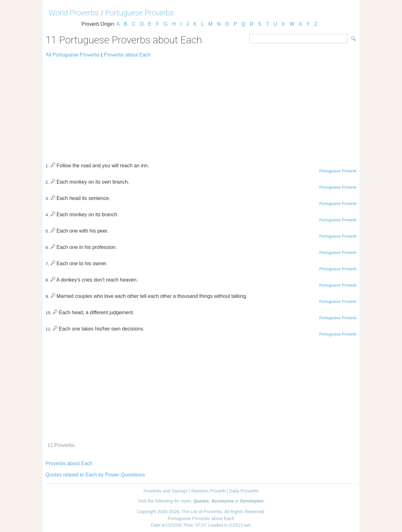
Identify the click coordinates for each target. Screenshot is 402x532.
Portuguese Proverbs (139, 13)
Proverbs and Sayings (166, 491)
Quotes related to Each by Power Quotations (95, 475)
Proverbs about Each (127, 55)
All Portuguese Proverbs (73, 55)
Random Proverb (208, 491)
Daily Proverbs (244, 491)
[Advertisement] (201, 107)
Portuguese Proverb (338, 171)
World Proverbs (74, 13)
